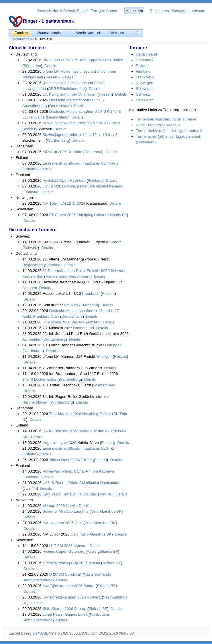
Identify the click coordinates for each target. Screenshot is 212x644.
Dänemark (93, 152)
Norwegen (145, 83)
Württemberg (58, 140)
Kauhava (106, 471)
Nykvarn (80, 546)
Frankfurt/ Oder (46, 316)
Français (98, 11)
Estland (30, 169)
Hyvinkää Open (55, 180)
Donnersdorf (83, 328)
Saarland (53, 265)
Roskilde (74, 152)
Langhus (81, 511)
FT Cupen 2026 (62, 215)
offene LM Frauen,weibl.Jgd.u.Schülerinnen (79, 71)
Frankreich (145, 77)
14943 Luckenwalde (39, 379)
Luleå (82, 614)
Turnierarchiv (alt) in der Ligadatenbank (169, 131)
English (83, 11)
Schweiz (31, 248)
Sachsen (92, 322)
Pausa (76, 322)
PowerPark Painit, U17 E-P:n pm (70, 471)
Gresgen (30, 288)
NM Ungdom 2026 (58, 523)
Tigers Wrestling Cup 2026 (65, 563)
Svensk (70, 11)
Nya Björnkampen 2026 (62, 586)
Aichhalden (32, 339)
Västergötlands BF (111, 215)
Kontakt (178, 11)
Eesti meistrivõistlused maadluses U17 (75, 163)
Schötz (115, 242)
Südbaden (32, 66)
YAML (43, 633)
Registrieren (160, 11)
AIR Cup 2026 (54, 152)
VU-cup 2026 (54, 506)
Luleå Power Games (60, 614)
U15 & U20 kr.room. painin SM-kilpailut (75, 186)
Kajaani (115, 186)
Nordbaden (33, 351)
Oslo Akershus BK (106, 511)
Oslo (78, 523)
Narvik (71, 506)
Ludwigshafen (34, 89)
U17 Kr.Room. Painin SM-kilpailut (71, 483)
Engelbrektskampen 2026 (64, 597)
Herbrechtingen (35, 402)
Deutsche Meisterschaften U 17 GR (79, 111)
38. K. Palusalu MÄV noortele (67, 431)
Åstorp (89, 586)
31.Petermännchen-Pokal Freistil (70, 271)
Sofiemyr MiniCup (58, 511)
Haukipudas (109, 483)
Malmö (94, 563)
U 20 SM (56, 574)
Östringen (113, 345)
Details (50, 66)
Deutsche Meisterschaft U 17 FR (77, 100)
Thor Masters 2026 (65, 414)
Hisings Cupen (55, 551)
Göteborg (76, 551)
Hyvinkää (77, 180)
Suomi (112, 11)
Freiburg (71, 305)
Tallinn (98, 431)
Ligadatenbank (21, 39)
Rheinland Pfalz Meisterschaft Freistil (74, 83)
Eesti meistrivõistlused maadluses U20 (75, 448)
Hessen (52, 77)
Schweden (145, 89)
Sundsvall (73, 574)
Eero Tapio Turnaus (59, 494)
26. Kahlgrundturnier (60, 94)
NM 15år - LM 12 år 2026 (64, 203)
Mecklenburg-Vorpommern (68, 276)
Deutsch (44, 11)
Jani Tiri (30, 488)
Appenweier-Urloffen (105, 60)
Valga (113, 163)
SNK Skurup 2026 (58, 609)
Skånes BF (112, 563)
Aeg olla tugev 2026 (59, 443)
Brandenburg (70, 379)
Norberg (93, 597)
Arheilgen (103, 356)
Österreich (145, 100)
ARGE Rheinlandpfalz (67, 89)
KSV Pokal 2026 (56, 322)
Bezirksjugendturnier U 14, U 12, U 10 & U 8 (80, 135)
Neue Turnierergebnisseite (158, 125)
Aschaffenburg (35, 106)
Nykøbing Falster (96, 414)
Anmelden (134, 11)
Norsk (57, 11)
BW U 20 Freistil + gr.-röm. (65, 60)
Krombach (90, 294)
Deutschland (60, 106)
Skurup (80, 609)
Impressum (196, 11)
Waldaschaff (33, 77)
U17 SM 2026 (61, 546)
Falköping (85, 215)
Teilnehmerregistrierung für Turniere (166, 119)
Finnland (95, 180)
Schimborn (87, 94)
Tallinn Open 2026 (64, 460)
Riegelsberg (33, 265)
